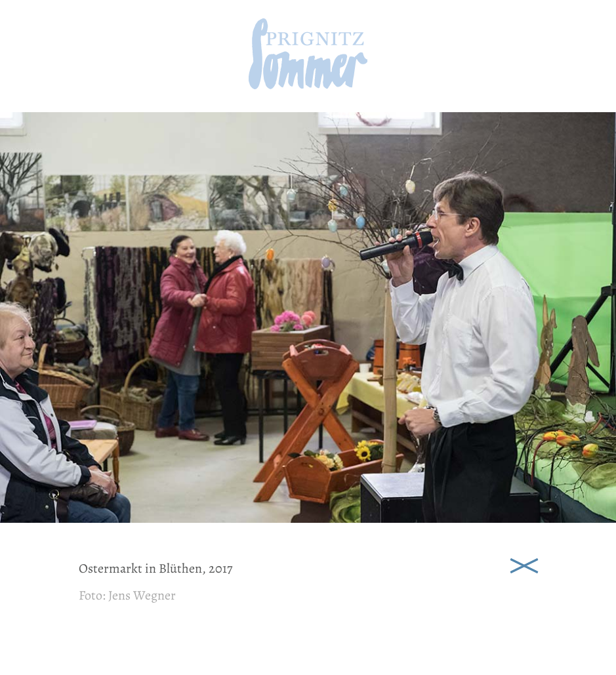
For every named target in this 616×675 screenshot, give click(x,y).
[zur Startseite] (308, 85)
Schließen (524, 565)
